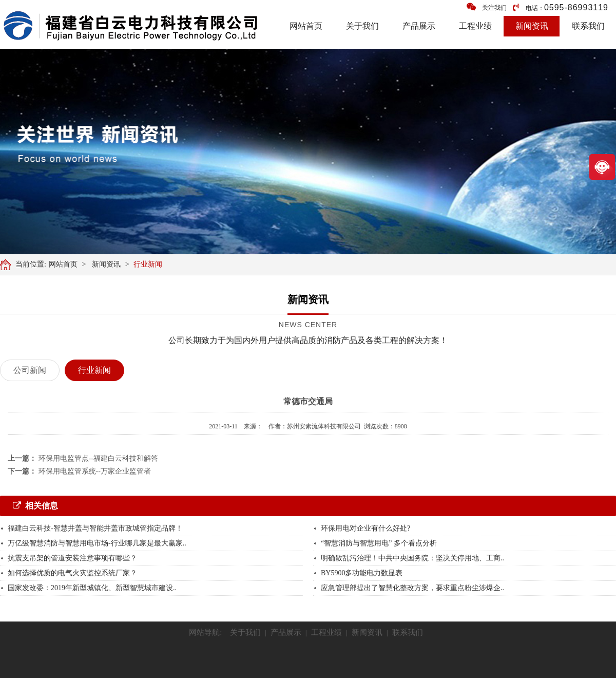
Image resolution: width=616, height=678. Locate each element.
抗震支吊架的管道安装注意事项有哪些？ (72, 558)
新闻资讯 (532, 26)
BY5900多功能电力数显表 (362, 573)
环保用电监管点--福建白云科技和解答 (98, 458)
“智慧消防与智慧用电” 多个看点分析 (379, 543)
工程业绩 (475, 26)
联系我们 (588, 26)
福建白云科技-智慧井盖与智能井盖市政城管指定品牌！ (95, 528)
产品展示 (419, 26)
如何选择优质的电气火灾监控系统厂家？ (72, 573)
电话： (561, 7)
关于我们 (362, 26)
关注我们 (487, 7)
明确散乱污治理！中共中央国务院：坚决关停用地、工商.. (412, 558)
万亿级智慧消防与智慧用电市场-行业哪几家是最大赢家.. (97, 543)
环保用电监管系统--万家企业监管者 (95, 471)
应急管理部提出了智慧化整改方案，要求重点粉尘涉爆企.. (412, 588)
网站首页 (306, 26)
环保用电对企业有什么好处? (365, 528)
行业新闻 (149, 264)
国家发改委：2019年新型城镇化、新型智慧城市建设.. (92, 588)
